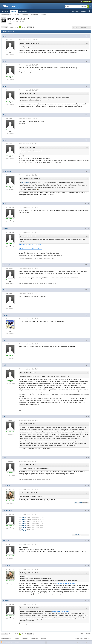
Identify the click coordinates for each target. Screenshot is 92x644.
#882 (87, 61)
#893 (87, 365)
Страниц (11, 27)
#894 (87, 416)
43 (15, 27)
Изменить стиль (8, 642)
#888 (87, 229)
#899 (87, 566)
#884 (87, 115)
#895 (87, 457)
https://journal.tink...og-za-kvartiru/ (66, 583)
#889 (87, 265)
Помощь (17, 642)
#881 (87, 36)
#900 (87, 601)
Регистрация (87, 2)
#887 (87, 204)
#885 (87, 140)
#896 (87, 486)
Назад (6, 27)
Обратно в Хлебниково (85, 634)
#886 (87, 171)
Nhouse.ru (5, 11)
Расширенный (90, 6)
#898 (87, 541)
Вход (81, 2)
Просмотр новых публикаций (78, 11)
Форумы (14, 11)
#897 (87, 511)
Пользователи (23, 11)
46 (23, 27)
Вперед (30, 27)
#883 (87, 86)
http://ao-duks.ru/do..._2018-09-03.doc (30, 249)
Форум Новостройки (6, 639)
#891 (87, 315)
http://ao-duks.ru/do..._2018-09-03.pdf (30, 245)
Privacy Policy (88, 639)
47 (25, 27)
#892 (87, 340)
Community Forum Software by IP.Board (82, 642)
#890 (87, 290)
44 (18, 27)
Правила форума (79, 639)
